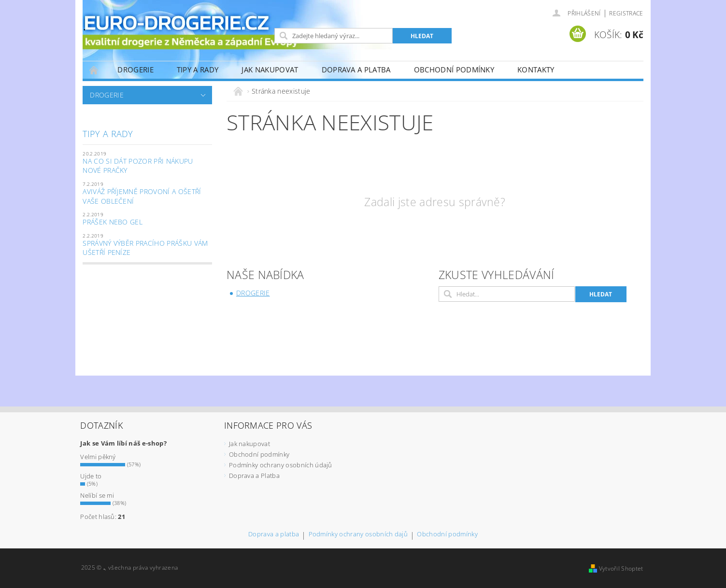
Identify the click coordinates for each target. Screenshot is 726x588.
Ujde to (91, 476)
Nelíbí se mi (97, 495)
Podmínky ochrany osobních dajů (358, 535)
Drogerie (135, 70)
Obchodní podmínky (454, 70)
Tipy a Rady (198, 70)
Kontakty (536, 70)
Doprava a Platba (356, 70)
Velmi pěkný (98, 457)
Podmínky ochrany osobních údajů (281, 465)
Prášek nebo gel (113, 222)
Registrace (626, 13)
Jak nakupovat (270, 70)
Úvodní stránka (94, 70)
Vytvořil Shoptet (621, 568)
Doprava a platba (274, 535)
